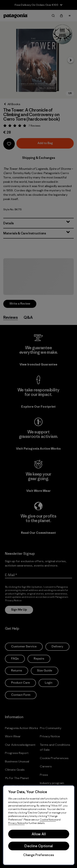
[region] (39, 825)
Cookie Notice (48, 820)
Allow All (39, 834)
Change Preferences (39, 855)
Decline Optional (39, 846)
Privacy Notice (16, 823)
